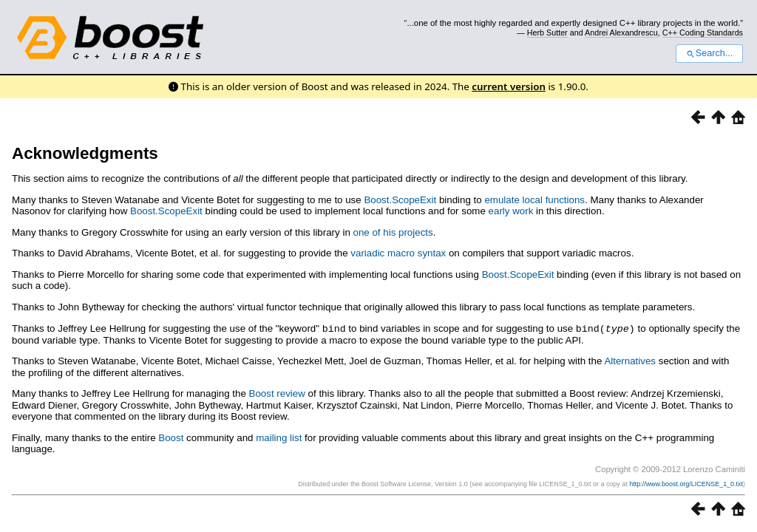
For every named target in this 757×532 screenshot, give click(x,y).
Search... (709, 53)
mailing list (279, 437)
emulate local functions (534, 200)
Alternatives (630, 360)
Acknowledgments (85, 153)
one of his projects (393, 232)
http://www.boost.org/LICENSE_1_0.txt (686, 483)
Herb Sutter (547, 33)
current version (509, 86)
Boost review (277, 393)
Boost (171, 437)
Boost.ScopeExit (400, 200)
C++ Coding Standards (703, 33)
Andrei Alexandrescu (621, 33)
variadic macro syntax (398, 253)
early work (511, 211)
